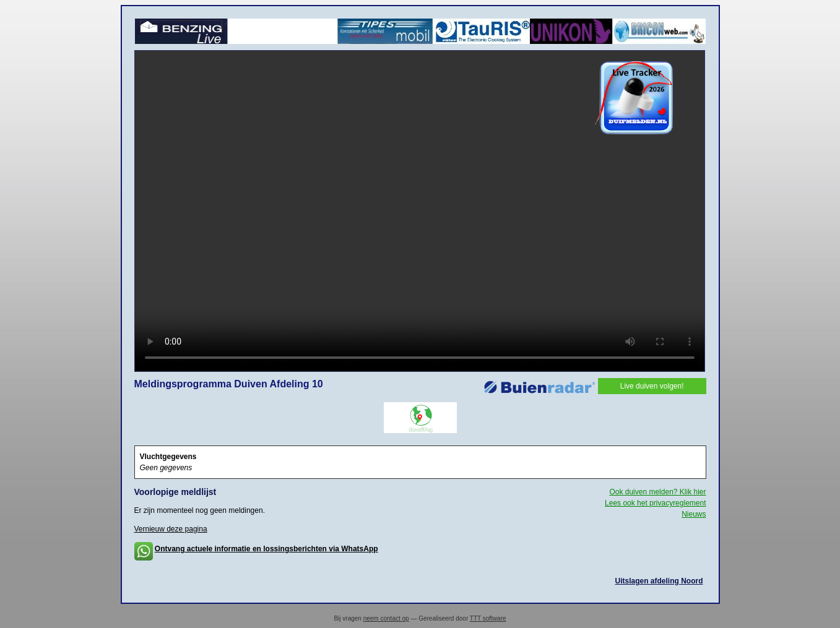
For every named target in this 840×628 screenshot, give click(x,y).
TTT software (488, 618)
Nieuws (694, 514)
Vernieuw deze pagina (171, 529)
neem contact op (386, 618)
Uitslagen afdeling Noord (659, 581)
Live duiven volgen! (652, 386)
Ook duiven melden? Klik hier (657, 492)
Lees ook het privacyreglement (655, 503)
